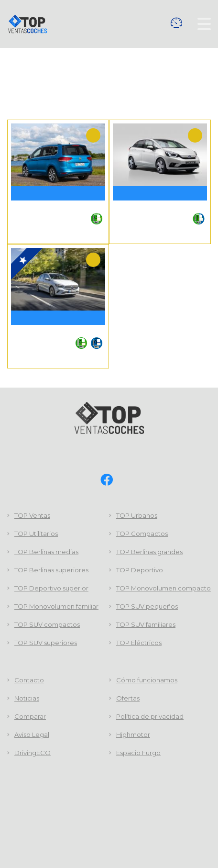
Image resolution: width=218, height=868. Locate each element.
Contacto (29, 680)
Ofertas (128, 698)
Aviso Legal (32, 734)
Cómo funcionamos (147, 680)
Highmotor (133, 734)
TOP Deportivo (140, 570)
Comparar (176, 23)
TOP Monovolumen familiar (56, 606)
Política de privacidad (150, 716)
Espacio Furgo (138, 753)
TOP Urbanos (137, 515)
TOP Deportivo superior (51, 588)
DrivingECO (33, 753)
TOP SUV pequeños (147, 606)
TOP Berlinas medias (46, 552)
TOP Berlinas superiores (51, 570)
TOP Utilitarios (36, 534)
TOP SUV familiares (146, 624)
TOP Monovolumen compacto (163, 588)
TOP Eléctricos (139, 643)
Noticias (27, 698)
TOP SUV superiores (46, 643)
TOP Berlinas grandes (149, 552)
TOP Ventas (32, 515)
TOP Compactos (142, 534)
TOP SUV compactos (47, 624)
